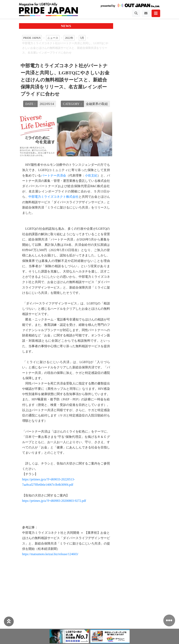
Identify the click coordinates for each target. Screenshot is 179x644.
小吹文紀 (91, 175)
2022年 (69, 38)
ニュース (53, 38)
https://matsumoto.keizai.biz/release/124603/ (50, 554)
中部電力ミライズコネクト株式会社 (54, 197)
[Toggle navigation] (136, 13)
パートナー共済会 (54, 175)
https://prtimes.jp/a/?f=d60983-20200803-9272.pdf (54, 501)
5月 (82, 38)
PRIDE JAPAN (32, 38)
